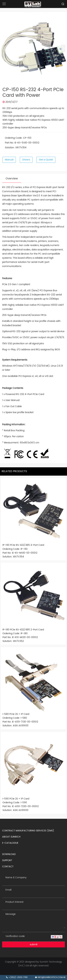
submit (34, 945)
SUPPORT (7, 860)
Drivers (26, 160)
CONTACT (8, 867)
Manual (9, 160)
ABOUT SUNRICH (11, 837)
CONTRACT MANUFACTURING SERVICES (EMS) (28, 831)
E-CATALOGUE (10, 843)
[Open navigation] (4, 4)
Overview (12, 179)
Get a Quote (46, 160)
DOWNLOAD (9, 854)
